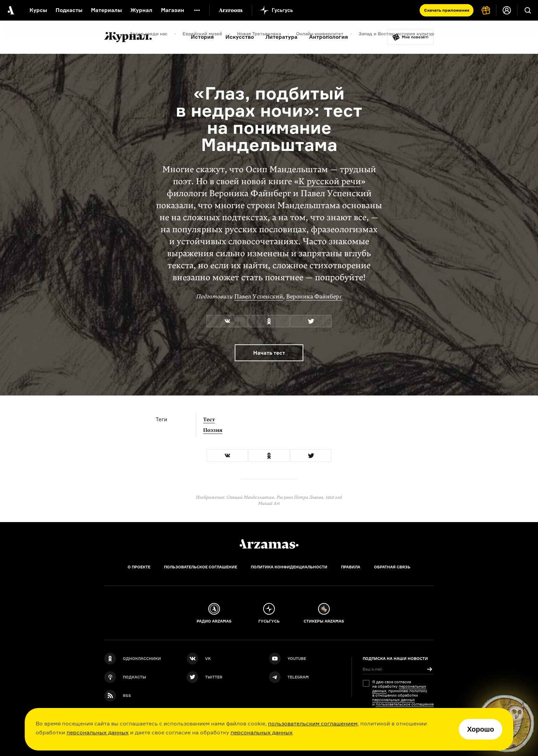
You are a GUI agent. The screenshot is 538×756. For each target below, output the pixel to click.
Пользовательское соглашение (201, 567)
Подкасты (69, 10)
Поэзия (213, 430)
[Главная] (269, 544)
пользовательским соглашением (313, 723)
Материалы (106, 10)
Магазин (173, 10)
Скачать (447, 10)
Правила (351, 567)
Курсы (38, 10)
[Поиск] (528, 10)
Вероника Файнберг (314, 297)
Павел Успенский (259, 297)
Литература (282, 37)
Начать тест (269, 353)
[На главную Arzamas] (10, 10)
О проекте (139, 567)
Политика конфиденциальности (289, 567)
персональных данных (98, 732)
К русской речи (330, 181)
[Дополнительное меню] (197, 10)
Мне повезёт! (415, 37)
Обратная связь (392, 567)
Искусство (240, 37)
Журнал (141, 10)
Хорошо (481, 729)
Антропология (329, 37)
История (202, 37)
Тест (209, 420)
